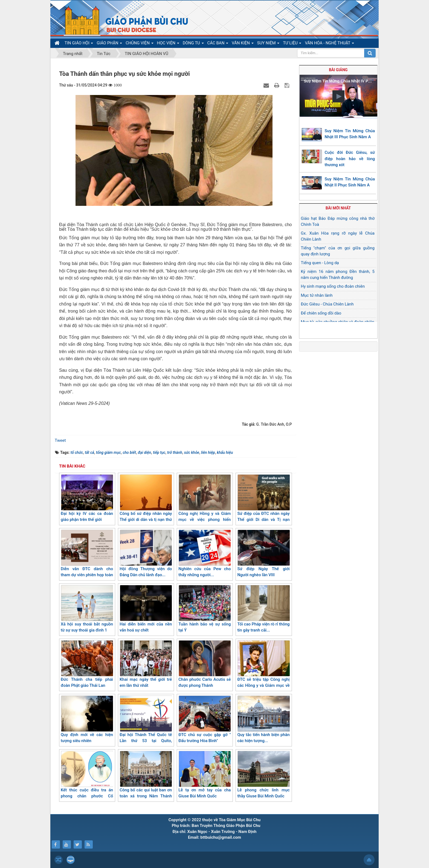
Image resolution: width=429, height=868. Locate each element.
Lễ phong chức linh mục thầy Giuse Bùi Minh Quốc (263, 775)
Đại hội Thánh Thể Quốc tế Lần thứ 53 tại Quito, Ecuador (146, 723)
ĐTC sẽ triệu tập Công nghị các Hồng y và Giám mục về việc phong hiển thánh (263, 667)
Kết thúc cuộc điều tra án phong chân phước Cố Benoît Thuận (87, 778)
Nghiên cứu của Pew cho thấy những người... (205, 554)
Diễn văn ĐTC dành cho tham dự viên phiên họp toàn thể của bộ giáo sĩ (87, 557)
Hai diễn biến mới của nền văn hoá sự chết (146, 609)
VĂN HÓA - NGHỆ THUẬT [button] (329, 44)
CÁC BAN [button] (218, 44)
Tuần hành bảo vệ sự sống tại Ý (205, 609)
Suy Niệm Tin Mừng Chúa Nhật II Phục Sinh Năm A (350, 182)
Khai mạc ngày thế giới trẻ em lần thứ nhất (146, 664)
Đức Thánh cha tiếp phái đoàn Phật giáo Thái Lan (87, 664)
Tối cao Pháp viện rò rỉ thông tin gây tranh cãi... (263, 609)
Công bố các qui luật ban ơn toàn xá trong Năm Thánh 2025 (146, 778)
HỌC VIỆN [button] (168, 44)
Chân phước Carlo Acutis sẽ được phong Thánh (205, 664)
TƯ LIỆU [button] (292, 44)
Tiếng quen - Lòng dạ (320, 263)
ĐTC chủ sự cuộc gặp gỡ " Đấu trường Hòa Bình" (205, 720)
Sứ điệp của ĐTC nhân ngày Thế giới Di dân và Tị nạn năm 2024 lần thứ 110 (263, 501)
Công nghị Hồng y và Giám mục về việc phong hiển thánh (205, 501)
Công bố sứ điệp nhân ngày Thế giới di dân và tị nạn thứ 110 (146, 501)
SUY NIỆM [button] (268, 44)
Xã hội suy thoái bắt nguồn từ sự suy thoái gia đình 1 (87, 609)
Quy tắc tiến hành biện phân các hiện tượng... (263, 720)
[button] (338, 96)
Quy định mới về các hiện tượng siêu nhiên (87, 720)
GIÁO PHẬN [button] (109, 44)
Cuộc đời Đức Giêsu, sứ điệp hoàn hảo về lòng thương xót (350, 159)
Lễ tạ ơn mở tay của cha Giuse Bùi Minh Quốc (205, 775)
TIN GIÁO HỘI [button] (79, 44)
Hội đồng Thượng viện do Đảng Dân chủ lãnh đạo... (146, 554)
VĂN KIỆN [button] (243, 44)
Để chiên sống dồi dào (321, 313)
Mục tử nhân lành (317, 295)
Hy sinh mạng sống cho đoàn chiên (333, 286)
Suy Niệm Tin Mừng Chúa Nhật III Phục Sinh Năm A (350, 134)
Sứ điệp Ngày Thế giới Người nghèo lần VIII (263, 554)
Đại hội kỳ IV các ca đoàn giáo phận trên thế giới (87, 498)
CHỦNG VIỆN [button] (139, 44)
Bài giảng (338, 70)
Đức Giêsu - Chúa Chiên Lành (327, 304)
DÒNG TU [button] (193, 44)
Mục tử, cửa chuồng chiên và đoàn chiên (338, 322)
